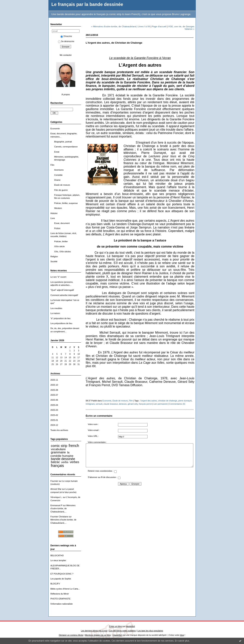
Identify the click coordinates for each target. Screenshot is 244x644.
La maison (55, 313)
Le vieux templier (58, 560)
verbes (74, 462)
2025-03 (54, 410)
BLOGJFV (55, 584)
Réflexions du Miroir (60, 594)
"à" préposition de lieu (61, 318)
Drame (57, 180)
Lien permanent (160, 404)
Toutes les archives (59, 430)
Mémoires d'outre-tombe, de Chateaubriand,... (63, 509)
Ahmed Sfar (56, 489)
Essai (57, 152)
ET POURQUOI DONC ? (62, 574)
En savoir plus (182, 641)
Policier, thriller (61, 241)
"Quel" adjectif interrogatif (62, 290)
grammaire (58, 452)
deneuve (123, 404)
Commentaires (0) (177, 404)
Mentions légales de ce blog (98, 635)
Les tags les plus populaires (150, 631)
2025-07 (54, 395)
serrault (99, 404)
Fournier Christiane (59, 517)
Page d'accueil (159, 26)
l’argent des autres (149, 401)
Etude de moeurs (62, 185)
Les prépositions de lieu (61, 323)
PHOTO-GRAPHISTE (61, 599)
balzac (55, 462)
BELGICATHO (57, 555)
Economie (55, 129)
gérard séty (133, 404)
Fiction (57, 228)
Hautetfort (130, 626)
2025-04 (54, 405)
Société (54, 261)
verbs (65, 462)
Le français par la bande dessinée (87, 4)
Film (53, 165)
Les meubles (56, 308)
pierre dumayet (185, 401)
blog (182, 635)
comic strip (59, 446)
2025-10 (54, 385)
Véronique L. (56, 497)
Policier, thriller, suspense (66, 203)
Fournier (54, 481)
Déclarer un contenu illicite (71, 635)
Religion (54, 256)
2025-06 (54, 400)
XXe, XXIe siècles (63, 252)
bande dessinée (63, 459)
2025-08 (54, 390)
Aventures (59, 170)
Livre (53, 218)
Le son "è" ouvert (58, 277)
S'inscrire (66, 36)
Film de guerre (61, 190)
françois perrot (145, 404)
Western (58, 208)
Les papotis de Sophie (61, 579)
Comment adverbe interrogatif (64, 295)
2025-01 (54, 420)
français (57, 466)
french (74, 446)
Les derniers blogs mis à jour (94, 631)
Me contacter (66, 55)
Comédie (59, 175)
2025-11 (54, 380)
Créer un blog (115, 626)
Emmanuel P (56, 505)
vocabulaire (58, 449)
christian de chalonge (168, 401)
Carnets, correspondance (66, 147)
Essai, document (62, 223)
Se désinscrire (66, 41)
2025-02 (54, 415)
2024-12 (54, 425)
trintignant (90, 404)
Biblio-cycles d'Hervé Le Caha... (65, 589)
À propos (66, 94)
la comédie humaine (62, 454)
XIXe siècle (60, 246)
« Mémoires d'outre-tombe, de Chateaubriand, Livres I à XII (121, 26)
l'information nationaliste (62, 604)
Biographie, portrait (63, 142)
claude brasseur (111, 404)
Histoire (54, 213)
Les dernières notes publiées (122, 631)
